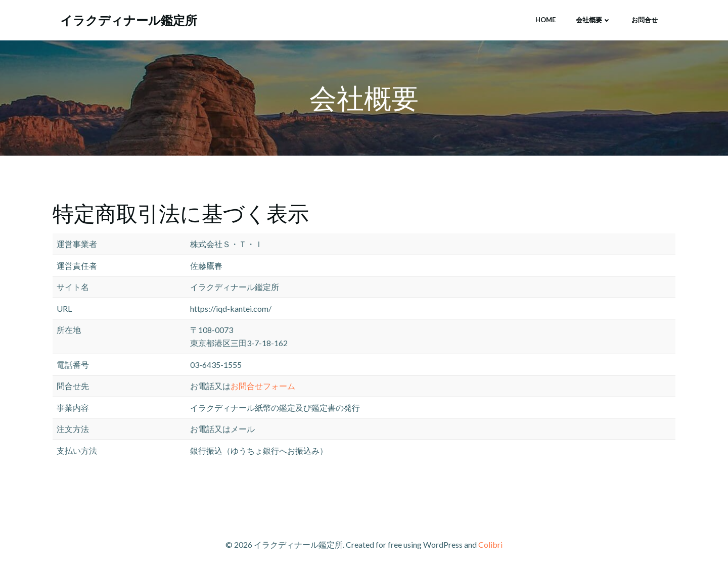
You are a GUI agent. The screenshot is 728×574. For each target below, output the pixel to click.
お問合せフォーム (263, 386)
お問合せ (645, 20)
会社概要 (594, 20)
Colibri (490, 544)
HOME (545, 20)
